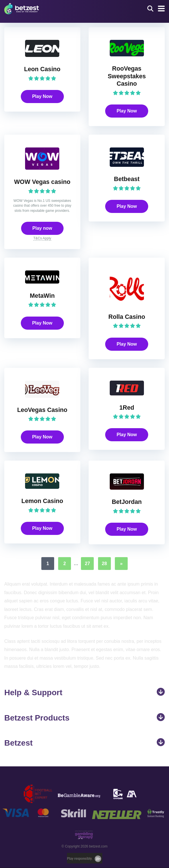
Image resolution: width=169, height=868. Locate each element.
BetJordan (127, 502)
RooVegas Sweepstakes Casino (127, 76)
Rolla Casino (127, 317)
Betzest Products (84, 718)
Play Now (42, 96)
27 (87, 564)
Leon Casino (42, 69)
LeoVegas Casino (42, 410)
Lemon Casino (42, 501)
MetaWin (42, 296)
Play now (42, 228)
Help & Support (84, 693)
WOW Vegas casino (42, 182)
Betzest (84, 743)
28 (104, 564)
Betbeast (127, 179)
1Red (127, 408)
